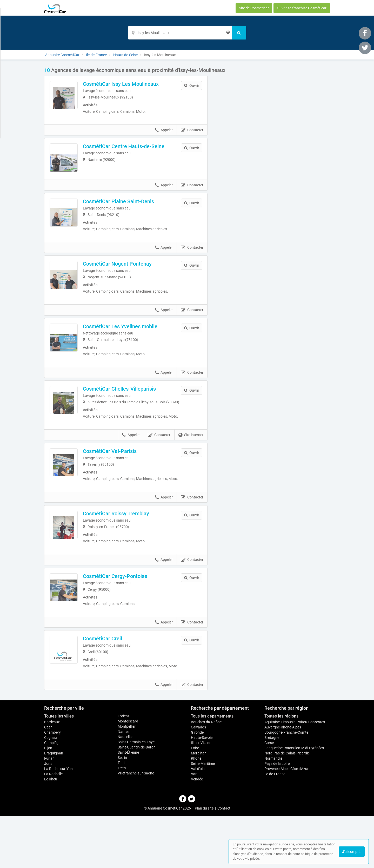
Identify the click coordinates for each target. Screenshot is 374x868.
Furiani (50, 810)
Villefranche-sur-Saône (136, 825)
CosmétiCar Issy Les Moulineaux (132, 84)
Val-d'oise (199, 821)
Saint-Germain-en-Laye (136, 794)
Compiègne (53, 795)
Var (194, 826)
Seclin (122, 810)
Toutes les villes (59, 768)
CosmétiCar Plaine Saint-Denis (129, 216)
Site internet (191, 470)
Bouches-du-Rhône (206, 774)
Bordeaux (52, 774)
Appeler (164, 134)
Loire (195, 800)
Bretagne (272, 790)
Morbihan (199, 805)
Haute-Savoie (202, 790)
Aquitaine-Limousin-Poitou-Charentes (295, 774)
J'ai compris (352, 852)
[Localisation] (180, 33)
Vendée (197, 831)
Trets (122, 820)
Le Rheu (51, 831)
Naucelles (125, 789)
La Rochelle (53, 826)
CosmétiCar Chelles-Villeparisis (130, 413)
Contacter (192, 134)
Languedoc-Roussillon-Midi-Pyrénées (294, 800)
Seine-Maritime (203, 816)
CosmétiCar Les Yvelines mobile (131, 347)
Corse (269, 795)
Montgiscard (128, 773)
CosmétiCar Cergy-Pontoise (126, 619)
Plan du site (204, 860)
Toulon (123, 815)
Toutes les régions (281, 768)
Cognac (50, 790)
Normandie (273, 810)
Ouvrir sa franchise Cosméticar (302, 8)
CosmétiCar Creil (113, 685)
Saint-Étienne (128, 804)
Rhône (196, 810)
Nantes (123, 784)
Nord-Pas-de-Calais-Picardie (287, 805)
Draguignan (54, 805)
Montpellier (127, 778)
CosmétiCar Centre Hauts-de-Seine (135, 150)
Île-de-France (275, 826)
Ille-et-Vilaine (201, 795)
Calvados (198, 779)
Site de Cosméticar (254, 8)
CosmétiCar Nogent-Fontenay (128, 281)
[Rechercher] (239, 33)
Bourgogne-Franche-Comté (286, 784)
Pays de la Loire (277, 816)
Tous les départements (212, 768)
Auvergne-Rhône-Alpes (283, 779)
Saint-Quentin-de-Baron (137, 799)
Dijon (48, 800)
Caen (48, 779)
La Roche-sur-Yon (58, 821)
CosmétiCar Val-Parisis (121, 486)
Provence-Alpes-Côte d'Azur (286, 821)
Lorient (123, 768)
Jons (48, 816)
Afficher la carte (273, 141)
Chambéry (52, 784)
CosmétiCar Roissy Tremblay (127, 554)
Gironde (197, 784)
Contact (224, 860)
